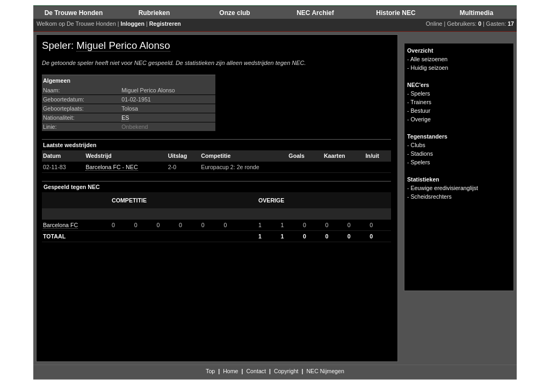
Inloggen (133, 24)
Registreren (165, 24)
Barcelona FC (60, 225)
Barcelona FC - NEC (111, 167)
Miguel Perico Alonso (123, 45)
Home (230, 371)
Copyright (286, 371)
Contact (256, 371)
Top (210, 371)
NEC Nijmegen (325, 371)
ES (125, 118)
